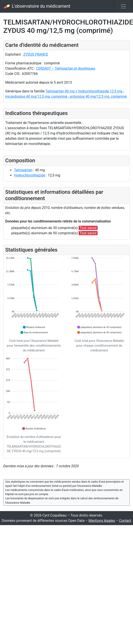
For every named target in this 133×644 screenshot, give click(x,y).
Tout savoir (88, 228)
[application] (34, 296)
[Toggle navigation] (123, 6)
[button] (34, 327)
